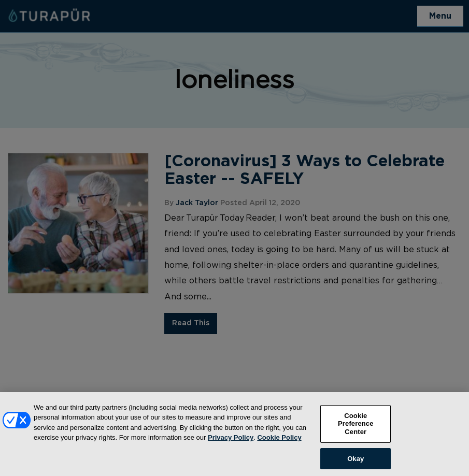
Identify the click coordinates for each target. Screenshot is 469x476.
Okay (356, 461)
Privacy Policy (231, 441)
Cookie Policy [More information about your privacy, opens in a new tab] (279, 441)
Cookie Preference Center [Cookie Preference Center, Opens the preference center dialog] (356, 426)
